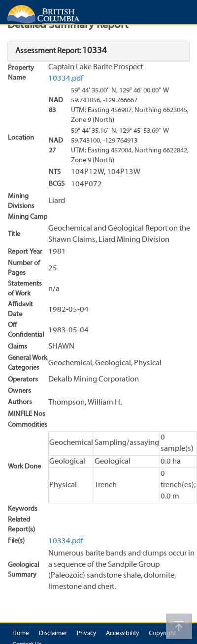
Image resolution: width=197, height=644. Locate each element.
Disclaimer (53, 634)
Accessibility (122, 634)
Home (21, 634)
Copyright (162, 634)
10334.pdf (66, 79)
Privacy (86, 634)
